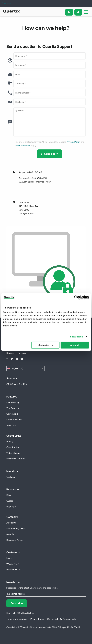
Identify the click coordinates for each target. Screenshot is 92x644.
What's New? (13, 564)
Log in (9, 558)
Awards (10, 534)
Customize (46, 345)
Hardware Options (16, 458)
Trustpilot (6, 3)
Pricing (10, 441)
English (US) (26, 368)
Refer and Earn (13, 569)
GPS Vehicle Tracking (17, 384)
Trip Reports (13, 408)
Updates (11, 477)
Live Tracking (13, 402)
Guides (10, 501)
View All (10, 425)
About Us (11, 523)
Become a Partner (15, 540)
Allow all (75, 345)
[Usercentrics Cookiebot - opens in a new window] (76, 297)
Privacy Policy (73, 142)
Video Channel (13, 453)
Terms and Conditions (17, 619)
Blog (9, 495)
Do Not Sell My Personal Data (62, 619)
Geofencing (12, 414)
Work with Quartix (16, 528)
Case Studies (13, 447)
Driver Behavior (14, 419)
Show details (77, 337)
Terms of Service (22, 145)
